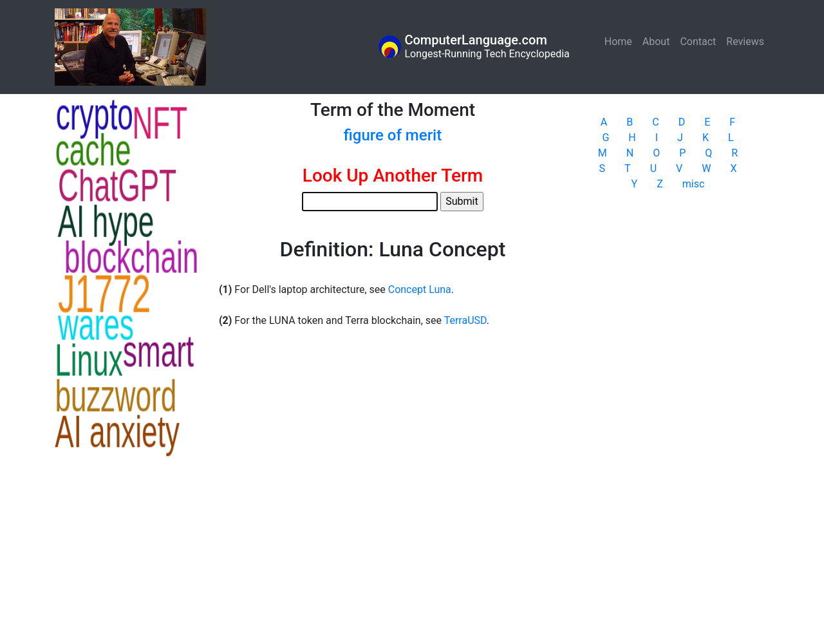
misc (694, 184)
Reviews (745, 42)
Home (621, 41)
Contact (698, 42)
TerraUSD (465, 320)
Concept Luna (420, 289)
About (656, 42)
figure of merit (393, 135)
